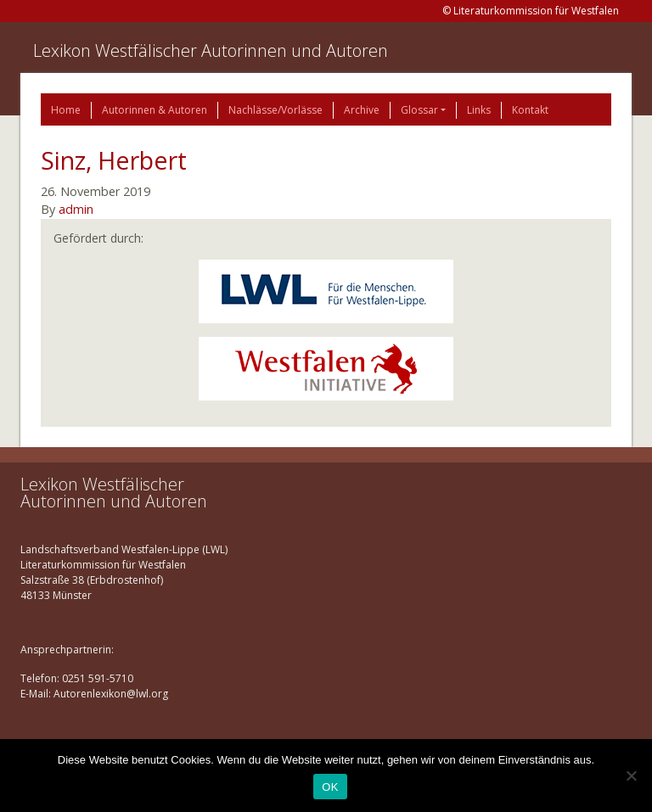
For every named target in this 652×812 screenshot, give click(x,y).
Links (479, 110)
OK (330, 787)
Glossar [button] (419, 110)
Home (66, 110)
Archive (362, 110)
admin (76, 209)
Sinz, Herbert (114, 160)
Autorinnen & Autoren (155, 110)
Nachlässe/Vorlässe (275, 110)
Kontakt (530, 110)
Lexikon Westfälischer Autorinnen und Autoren (211, 50)
